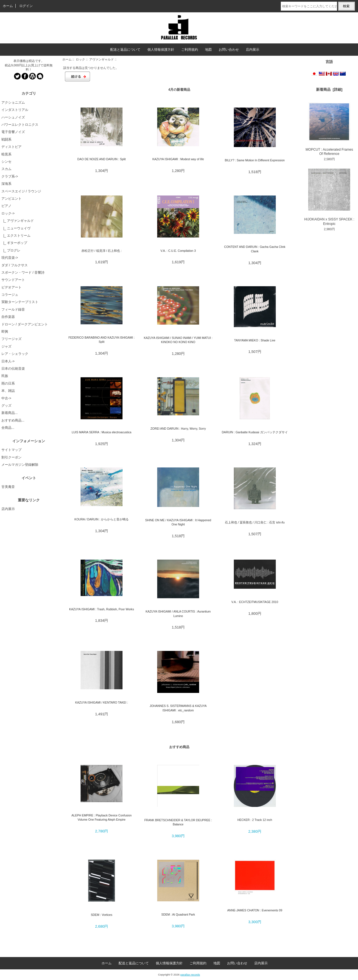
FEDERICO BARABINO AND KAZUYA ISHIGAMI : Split (102, 340)
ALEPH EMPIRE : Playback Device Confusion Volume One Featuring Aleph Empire (101, 817)
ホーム (8, 6)
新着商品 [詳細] (329, 89)
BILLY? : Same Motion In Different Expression (255, 160)
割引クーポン (11, 457)
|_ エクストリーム (16, 236)
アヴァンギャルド (102, 59)
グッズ (6, 406)
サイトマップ (11, 450)
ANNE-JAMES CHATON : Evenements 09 (255, 910)
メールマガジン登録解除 (20, 465)
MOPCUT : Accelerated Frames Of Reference (329, 129)
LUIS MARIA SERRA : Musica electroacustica (101, 432)
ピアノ (6, 206)
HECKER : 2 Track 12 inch (255, 820)
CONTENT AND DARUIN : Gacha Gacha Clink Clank (255, 249)
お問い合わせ (229, 50)
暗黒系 (6, 154)
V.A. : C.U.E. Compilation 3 (178, 251)
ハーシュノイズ (13, 117)
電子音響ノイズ (13, 132)
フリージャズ (11, 339)
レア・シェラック (15, 354)
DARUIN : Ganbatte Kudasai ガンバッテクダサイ (255, 432)
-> (8, 213)
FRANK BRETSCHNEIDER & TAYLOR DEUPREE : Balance (178, 822)
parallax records (190, 975)
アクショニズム (13, 103)
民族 (5, 376)
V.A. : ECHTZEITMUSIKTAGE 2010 (255, 602)
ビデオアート (11, 287)
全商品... (8, 428)
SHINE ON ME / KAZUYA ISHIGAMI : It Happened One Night (178, 522)
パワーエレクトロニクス (20, 125)
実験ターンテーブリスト (20, 302)
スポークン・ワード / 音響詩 (23, 273)
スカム (6, 169)
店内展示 (253, 50)
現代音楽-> (10, 258)
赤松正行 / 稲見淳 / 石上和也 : (102, 251)
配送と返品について (125, 50)
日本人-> (8, 361)
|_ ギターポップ (14, 243)
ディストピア (11, 147)
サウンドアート (13, 280)
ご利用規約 (190, 50)
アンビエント (11, 199)
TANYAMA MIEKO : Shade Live (255, 340)
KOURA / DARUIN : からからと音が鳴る (102, 519)
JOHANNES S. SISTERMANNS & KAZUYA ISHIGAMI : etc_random (178, 708)
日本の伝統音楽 (13, 369)
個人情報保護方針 (161, 50)
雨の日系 (8, 383)
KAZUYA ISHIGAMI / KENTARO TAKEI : (102, 702)
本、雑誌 (8, 391)
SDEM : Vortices (102, 915)
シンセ (6, 162)
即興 (5, 332)
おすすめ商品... (13, 420)
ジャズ (6, 346)
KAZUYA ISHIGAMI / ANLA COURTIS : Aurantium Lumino (178, 614)
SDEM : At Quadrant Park (178, 914)
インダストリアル (15, 110)
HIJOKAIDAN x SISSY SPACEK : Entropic (329, 197)
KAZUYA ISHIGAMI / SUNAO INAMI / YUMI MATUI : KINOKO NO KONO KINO (178, 340)
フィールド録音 (13, 309)
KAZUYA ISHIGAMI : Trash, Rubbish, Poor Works (102, 609)
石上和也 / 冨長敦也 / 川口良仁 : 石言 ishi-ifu (255, 522)
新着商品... (10, 413)
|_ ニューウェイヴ (16, 228)
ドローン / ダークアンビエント (25, 324)
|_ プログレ (11, 250)
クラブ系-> (10, 176)
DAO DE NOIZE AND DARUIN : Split (102, 159)
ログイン (26, 6)
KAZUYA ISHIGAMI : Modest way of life (178, 159)
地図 (208, 50)
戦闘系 (6, 139)
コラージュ (10, 295)
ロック (80, 59)
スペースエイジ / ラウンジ (21, 191)
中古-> (6, 398)
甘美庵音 (8, 487)
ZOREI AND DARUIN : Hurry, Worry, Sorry (178, 429)
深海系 (6, 184)
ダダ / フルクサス (15, 265)
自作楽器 (8, 317)
